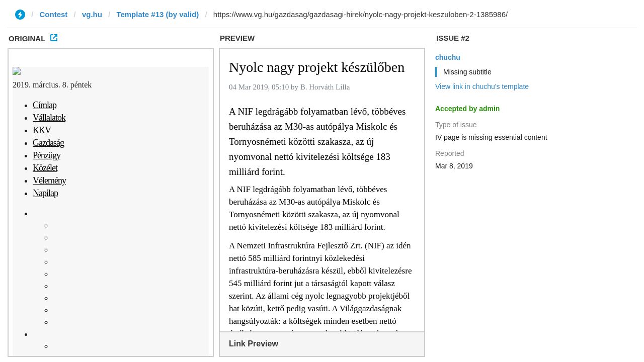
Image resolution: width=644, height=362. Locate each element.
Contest (54, 14)
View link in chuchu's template (482, 86)
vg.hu (92, 14)
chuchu (448, 57)
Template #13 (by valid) (157, 14)
